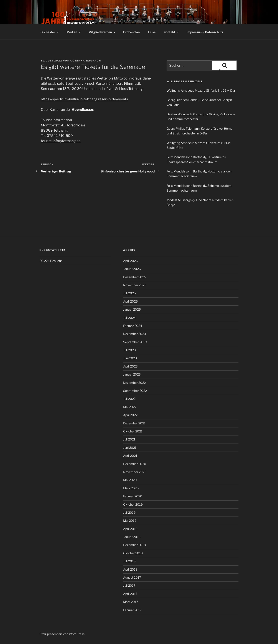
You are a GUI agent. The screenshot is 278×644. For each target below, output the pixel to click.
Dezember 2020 (135, 464)
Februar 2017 (132, 610)
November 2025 (135, 285)
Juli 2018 (129, 561)
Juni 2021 (130, 448)
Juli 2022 (129, 399)
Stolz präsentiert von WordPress (62, 634)
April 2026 (130, 261)
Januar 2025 (132, 309)
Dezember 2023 (135, 334)
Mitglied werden (102, 32)
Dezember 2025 (135, 277)
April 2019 (130, 529)
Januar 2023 (132, 374)
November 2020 (135, 472)
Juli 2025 (129, 293)
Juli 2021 (129, 439)
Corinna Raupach (86, 61)
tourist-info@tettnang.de (61, 141)
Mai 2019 (130, 521)
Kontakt (172, 32)
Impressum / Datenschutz (205, 32)
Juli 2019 (129, 512)
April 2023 (130, 366)
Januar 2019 (132, 537)
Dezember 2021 (134, 423)
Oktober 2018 (133, 553)
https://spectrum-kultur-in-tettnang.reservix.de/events (84, 99)
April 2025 (130, 301)
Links (152, 32)
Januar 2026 (132, 269)
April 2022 (130, 415)
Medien (74, 32)
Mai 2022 (130, 407)
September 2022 (135, 391)
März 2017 (131, 602)
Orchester (50, 32)
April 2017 (130, 594)
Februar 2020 (133, 496)
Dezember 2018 (134, 545)
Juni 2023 (130, 358)
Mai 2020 (130, 480)
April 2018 (130, 569)
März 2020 (131, 488)
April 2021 (130, 456)
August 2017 (132, 577)
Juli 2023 (129, 350)
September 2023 (135, 342)
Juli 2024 (129, 318)
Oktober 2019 (133, 504)
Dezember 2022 (134, 383)
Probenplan (131, 32)
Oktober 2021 (133, 431)
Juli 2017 (129, 585)
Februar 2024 (133, 326)
